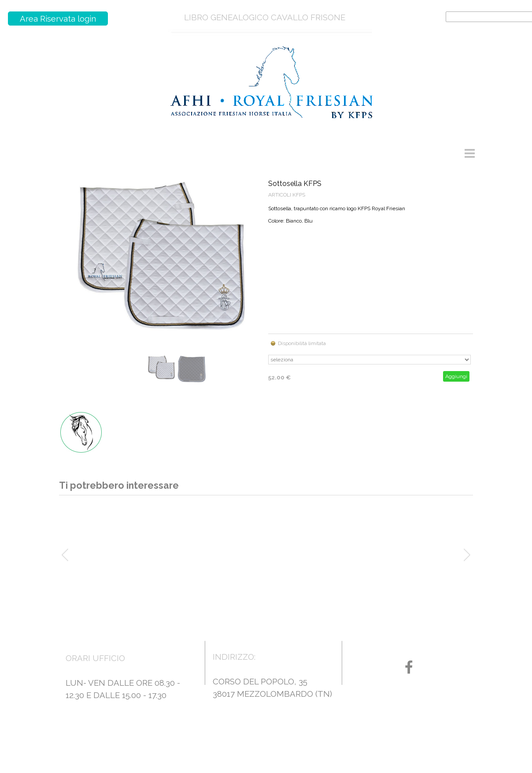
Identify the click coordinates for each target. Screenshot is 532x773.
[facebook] (409, 667)
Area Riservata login (58, 19)
